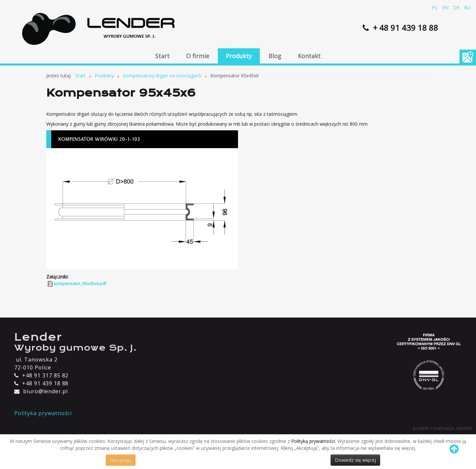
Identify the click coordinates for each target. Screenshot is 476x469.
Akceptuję (121, 460)
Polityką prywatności (313, 441)
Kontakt (309, 56)
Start (162, 56)
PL (436, 7)
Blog (275, 56)
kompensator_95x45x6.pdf (80, 284)
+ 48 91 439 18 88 (404, 28)
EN (446, 7)
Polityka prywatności (43, 413)
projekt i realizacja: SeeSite (443, 428)
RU (467, 7)
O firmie (198, 56)
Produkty (239, 56)
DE (457, 7)
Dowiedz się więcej (355, 460)
